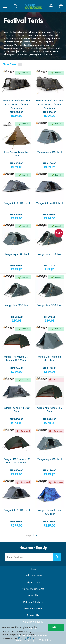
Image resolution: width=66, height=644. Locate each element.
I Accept (56, 627)
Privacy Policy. (27, 638)
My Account (33, 582)
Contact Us (33, 615)
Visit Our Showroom (33, 589)
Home (33, 569)
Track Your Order (33, 575)
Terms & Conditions (33, 608)
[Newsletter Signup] (57, 557)
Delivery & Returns (33, 602)
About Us (33, 595)
